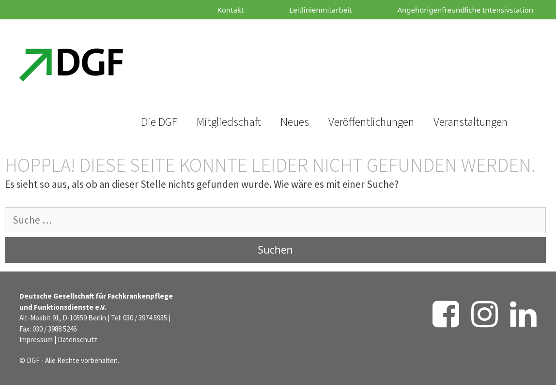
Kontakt (230, 10)
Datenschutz (77, 339)
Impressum (36, 339)
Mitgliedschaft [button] (229, 122)
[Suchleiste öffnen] (165, 55)
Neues (295, 122)
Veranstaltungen (471, 122)
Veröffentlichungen (371, 122)
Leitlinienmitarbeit (320, 10)
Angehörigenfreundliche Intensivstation (465, 10)
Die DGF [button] (159, 122)
